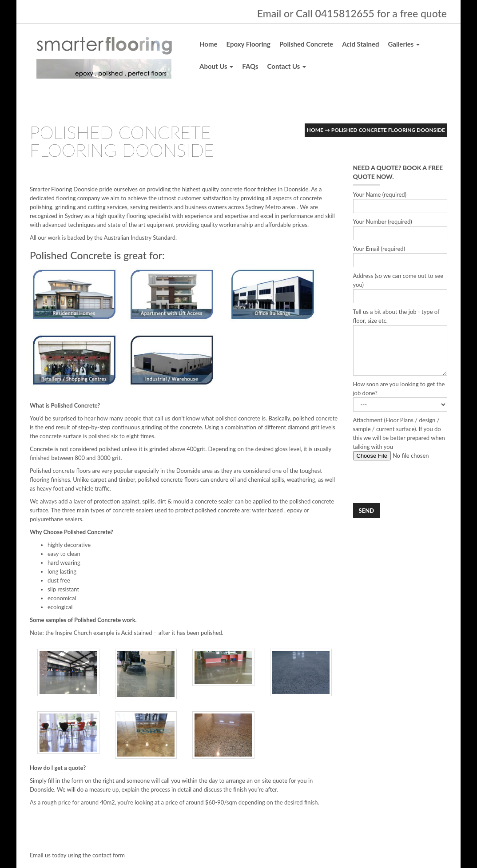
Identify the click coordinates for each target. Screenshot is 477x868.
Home (209, 44)
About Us (216, 66)
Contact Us (287, 66)
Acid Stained (360, 44)
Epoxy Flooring (248, 44)
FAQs (250, 66)
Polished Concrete (306, 44)
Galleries (404, 44)
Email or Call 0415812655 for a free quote (352, 13)
